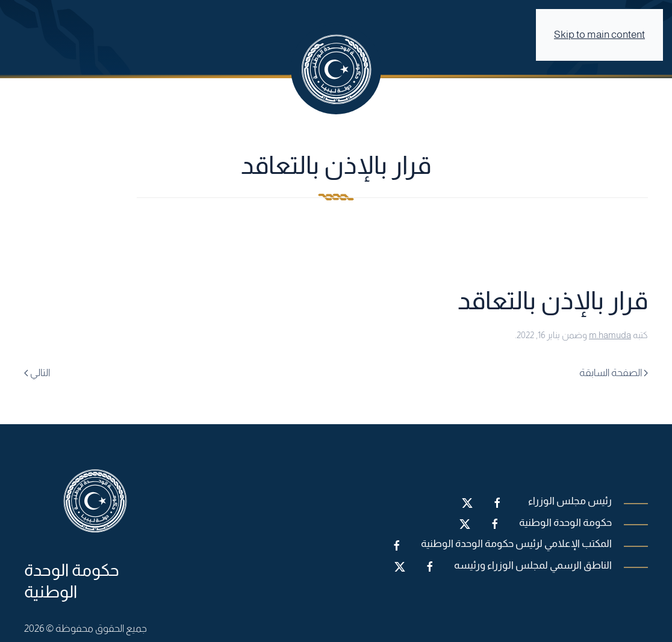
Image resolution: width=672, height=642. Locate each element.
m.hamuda (610, 335)
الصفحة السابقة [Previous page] (614, 373)
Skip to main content (599, 35)
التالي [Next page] (37, 373)
